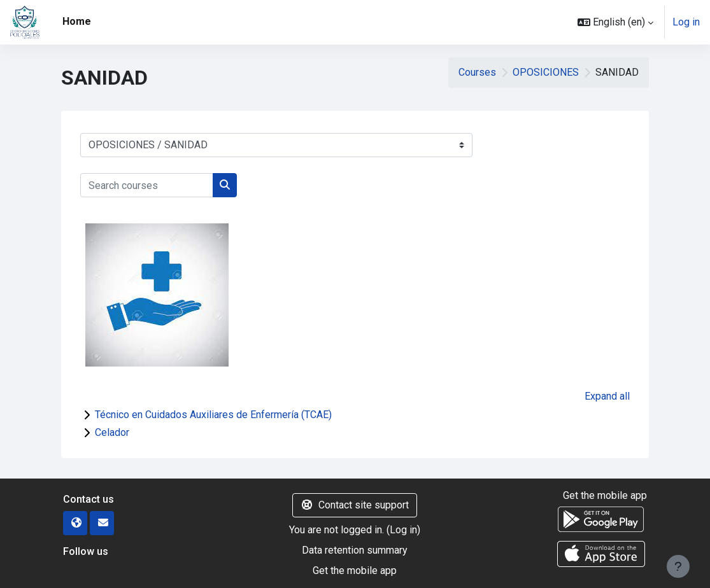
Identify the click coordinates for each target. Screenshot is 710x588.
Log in (686, 22)
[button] (615, 22)
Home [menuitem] (77, 21)
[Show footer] (678, 566)
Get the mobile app (355, 570)
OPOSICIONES (546, 72)
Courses (477, 72)
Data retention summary (355, 550)
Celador (112, 432)
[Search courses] (147, 185)
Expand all (607, 396)
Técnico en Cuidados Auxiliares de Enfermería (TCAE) (213, 415)
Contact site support (355, 505)
